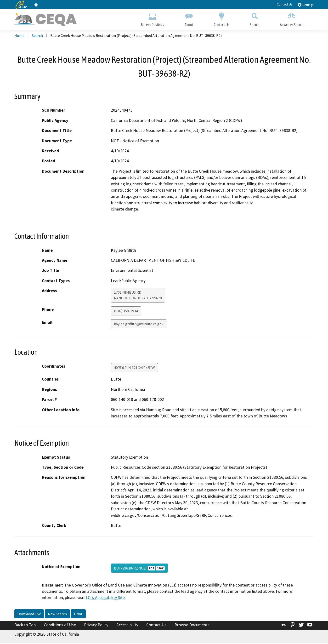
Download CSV (29, 615)
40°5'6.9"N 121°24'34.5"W (134, 368)
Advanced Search (292, 19)
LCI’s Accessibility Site (105, 598)
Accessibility (127, 626)
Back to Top (25, 626)
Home (19, 36)
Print (78, 615)
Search (255, 19)
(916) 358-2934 (126, 312)
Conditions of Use (60, 626)
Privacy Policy (96, 626)
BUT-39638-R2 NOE (139, 569)
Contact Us (285, 4)
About (189, 19)
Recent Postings (152, 19)
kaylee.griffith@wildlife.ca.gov (139, 325)
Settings (305, 5)
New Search (57, 615)
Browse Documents (192, 626)
